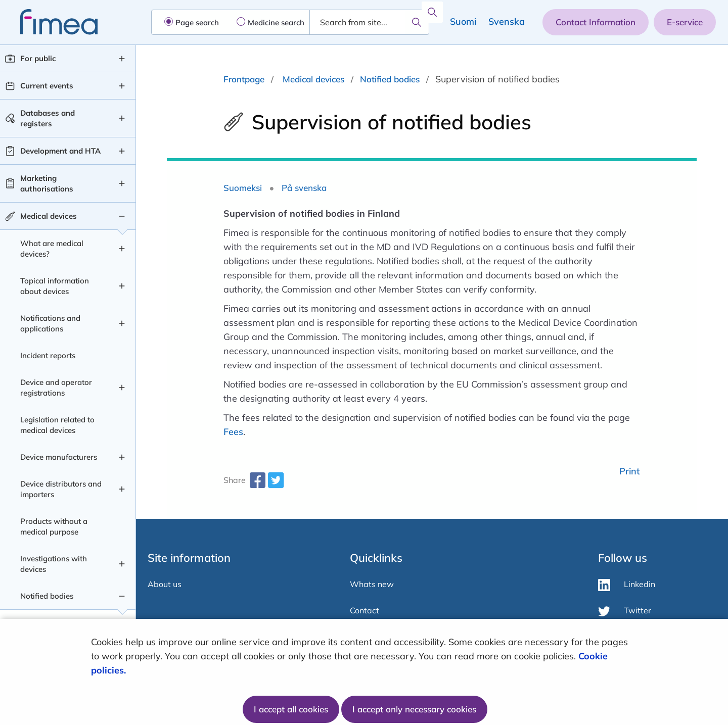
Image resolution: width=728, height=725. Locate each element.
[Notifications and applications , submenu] (122, 323)
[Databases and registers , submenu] (122, 118)
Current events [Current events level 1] (47, 86)
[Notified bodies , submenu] (122, 596)
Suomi (463, 21)
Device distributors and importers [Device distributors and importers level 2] (61, 489)
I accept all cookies (291, 709)
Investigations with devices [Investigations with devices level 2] (54, 564)
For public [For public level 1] (38, 58)
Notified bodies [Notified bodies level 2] (47, 596)
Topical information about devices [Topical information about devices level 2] (55, 286)
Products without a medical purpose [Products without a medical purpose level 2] (54, 526)
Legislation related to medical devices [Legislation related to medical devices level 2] (57, 425)
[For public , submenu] (122, 59)
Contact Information (596, 22)
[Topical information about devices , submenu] (122, 286)
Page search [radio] (197, 22)
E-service (685, 22)
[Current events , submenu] (122, 86)
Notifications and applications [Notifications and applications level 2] (50, 323)
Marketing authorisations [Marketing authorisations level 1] (47, 183)
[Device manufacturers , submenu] (122, 457)
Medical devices (313, 79)
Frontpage (244, 79)
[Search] (417, 22)
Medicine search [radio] (276, 22)
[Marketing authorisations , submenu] (122, 183)
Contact (365, 610)
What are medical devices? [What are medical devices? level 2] (52, 249)
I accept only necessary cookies (414, 709)
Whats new (372, 584)
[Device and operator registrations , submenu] (122, 388)
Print (630, 471)
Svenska (507, 21)
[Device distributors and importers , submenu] (122, 489)
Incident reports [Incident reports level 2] (48, 355)
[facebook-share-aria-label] (257, 484)
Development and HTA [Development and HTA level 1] (60, 151)
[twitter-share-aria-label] (276, 484)
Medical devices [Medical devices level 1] (49, 216)
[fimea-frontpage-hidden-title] (49, 22)
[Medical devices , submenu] (122, 216)
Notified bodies (390, 79)
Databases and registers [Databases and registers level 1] (48, 118)
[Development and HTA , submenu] (122, 151)
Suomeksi (243, 188)
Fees (233, 432)
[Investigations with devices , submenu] (122, 564)
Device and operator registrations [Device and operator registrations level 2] (56, 388)
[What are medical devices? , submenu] (122, 249)
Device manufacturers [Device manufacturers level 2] (59, 457)
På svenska (304, 188)
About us (165, 584)
